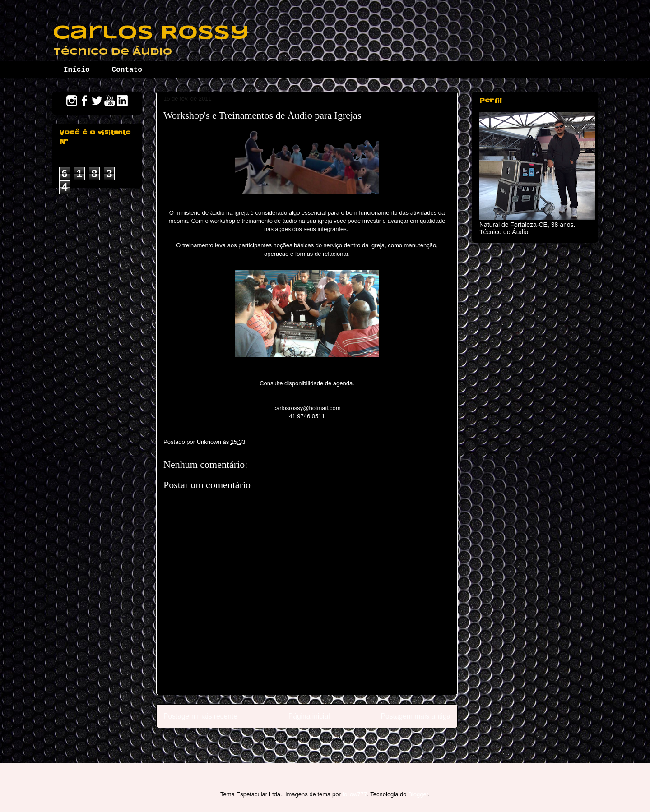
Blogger (418, 794)
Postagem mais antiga (416, 716)
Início (77, 70)
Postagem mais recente (200, 716)
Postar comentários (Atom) (318, 739)
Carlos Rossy (151, 33)
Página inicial (309, 716)
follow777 (355, 794)
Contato (127, 70)
